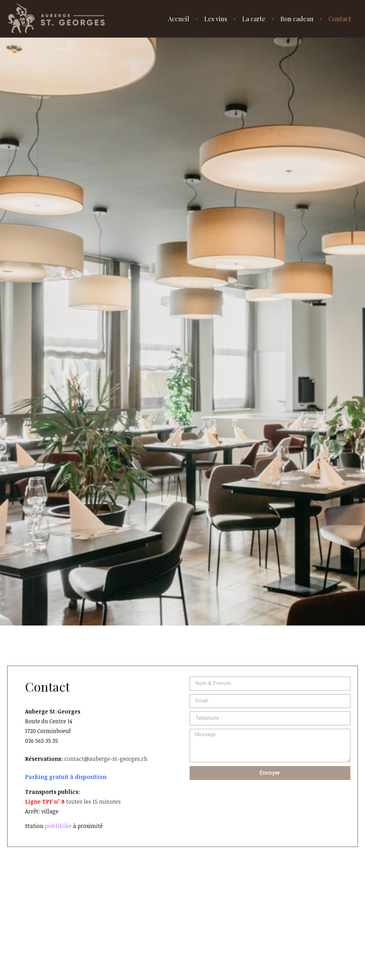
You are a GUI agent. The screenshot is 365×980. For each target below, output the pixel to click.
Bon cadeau (297, 19)
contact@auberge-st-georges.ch (106, 759)
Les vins (216, 19)
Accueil (179, 19)
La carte (254, 19)
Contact (340, 19)
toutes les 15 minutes (73, 802)
